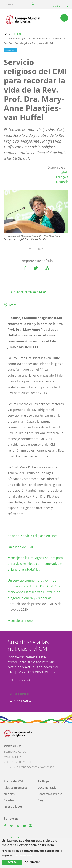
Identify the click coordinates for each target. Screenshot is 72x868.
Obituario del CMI (20, 547)
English (63, 172)
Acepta (12, 862)
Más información (23, 856)
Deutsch (62, 182)
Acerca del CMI (13, 781)
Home (5, 34)
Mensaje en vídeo (20, 621)
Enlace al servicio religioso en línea (33, 536)
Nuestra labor (13, 806)
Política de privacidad (19, 680)
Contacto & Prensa (50, 794)
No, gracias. (33, 862)
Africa (13, 305)
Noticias (17, 34)
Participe (43, 781)
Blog (41, 800)
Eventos (9, 800)
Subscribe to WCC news (30, 292)
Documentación (48, 788)
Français (62, 177)
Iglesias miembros (16, 788)
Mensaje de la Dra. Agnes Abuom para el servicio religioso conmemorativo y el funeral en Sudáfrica (35, 564)
